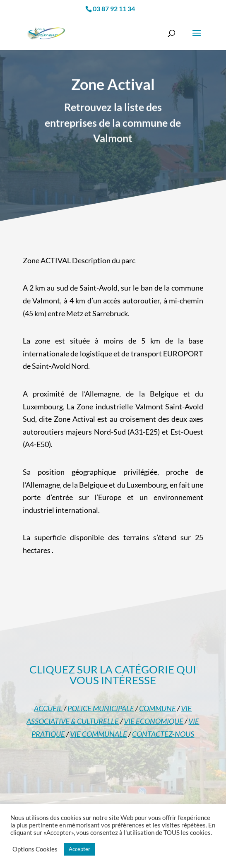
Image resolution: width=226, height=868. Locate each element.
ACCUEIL (48, 708)
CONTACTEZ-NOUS (163, 734)
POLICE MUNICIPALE (101, 708)
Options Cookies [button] (35, 849)
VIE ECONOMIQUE (154, 721)
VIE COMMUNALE (99, 734)
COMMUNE (157, 708)
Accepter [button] (79, 849)
